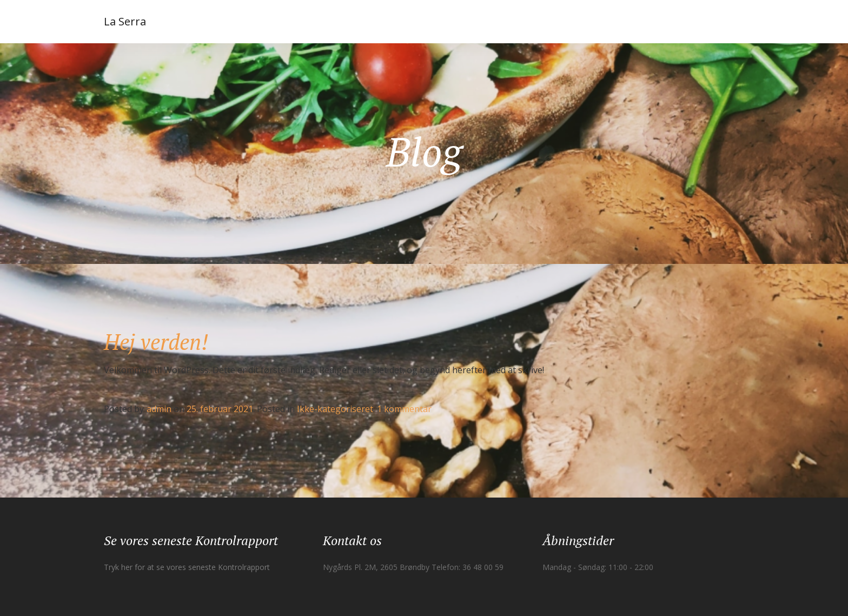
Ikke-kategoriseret (335, 409)
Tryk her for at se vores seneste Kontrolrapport (187, 567)
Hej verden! (156, 342)
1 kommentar (404, 409)
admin (159, 409)
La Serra (125, 21)
